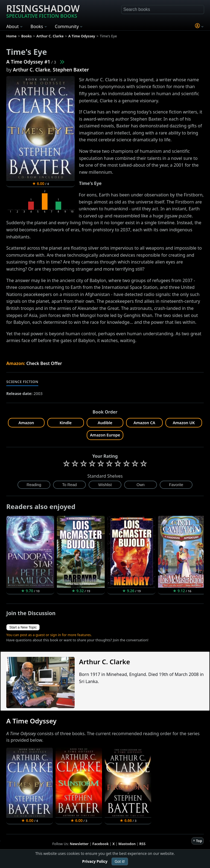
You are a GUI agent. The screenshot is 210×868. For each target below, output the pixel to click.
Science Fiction (22, 382)
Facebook (101, 844)
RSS (142, 844)
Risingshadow (43, 11)
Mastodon (127, 844)
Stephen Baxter (71, 70)
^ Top (198, 841)
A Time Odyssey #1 (28, 62)
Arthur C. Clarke (32, 70)
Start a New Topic (23, 627)
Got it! (120, 861)
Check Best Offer (44, 363)
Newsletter (79, 844)
